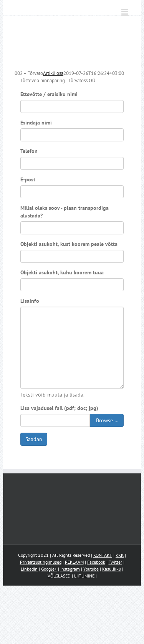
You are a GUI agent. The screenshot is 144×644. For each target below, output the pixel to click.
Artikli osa (53, 73)
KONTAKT (103, 555)
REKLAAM (74, 562)
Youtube (91, 569)
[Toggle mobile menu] (125, 12)
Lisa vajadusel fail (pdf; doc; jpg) (59, 408)
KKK (120, 555)
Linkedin (29, 569)
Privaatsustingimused (41, 562)
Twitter (115, 562)
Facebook (96, 562)
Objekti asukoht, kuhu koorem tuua (62, 272)
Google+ (49, 569)
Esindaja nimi (36, 123)
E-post (28, 179)
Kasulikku (112, 569)
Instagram (70, 569)
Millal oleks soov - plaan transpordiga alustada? (65, 212)
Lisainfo (30, 301)
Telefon (29, 151)
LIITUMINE (84, 576)
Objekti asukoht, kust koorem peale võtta (69, 244)
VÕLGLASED (59, 576)
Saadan (34, 439)
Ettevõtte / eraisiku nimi (49, 94)
